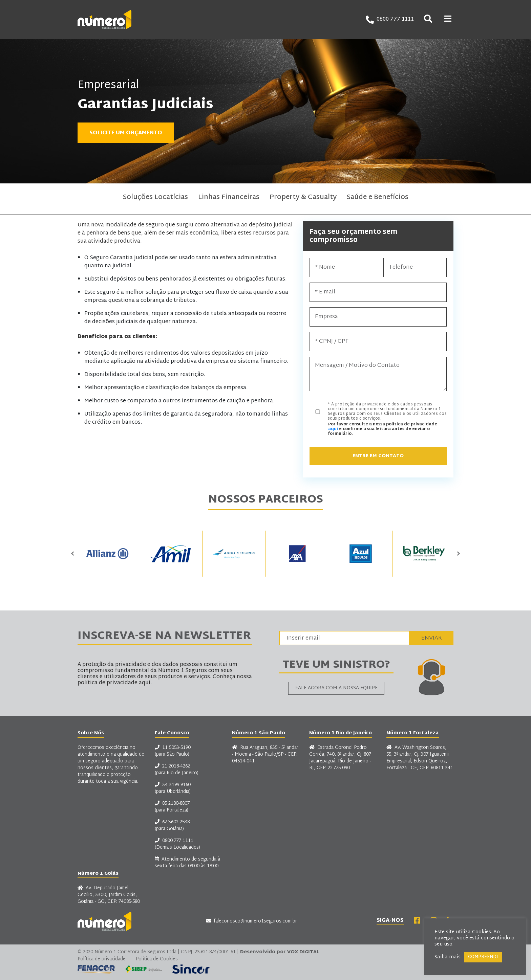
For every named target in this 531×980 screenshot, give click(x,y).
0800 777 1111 (390, 20)
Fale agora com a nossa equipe (336, 688)
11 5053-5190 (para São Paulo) (173, 751)
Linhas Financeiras (229, 198)
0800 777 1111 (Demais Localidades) (177, 844)
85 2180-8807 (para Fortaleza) (172, 807)
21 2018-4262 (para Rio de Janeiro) (177, 770)
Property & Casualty (303, 198)
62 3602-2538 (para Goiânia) (172, 826)
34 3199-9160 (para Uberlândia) (173, 788)
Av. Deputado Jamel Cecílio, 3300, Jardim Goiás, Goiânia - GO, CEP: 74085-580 (109, 895)
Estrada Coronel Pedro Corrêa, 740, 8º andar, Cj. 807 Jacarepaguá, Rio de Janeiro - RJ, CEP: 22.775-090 (340, 758)
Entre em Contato (378, 456)
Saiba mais (448, 957)
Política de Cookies (157, 959)
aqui (333, 429)
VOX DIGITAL (303, 952)
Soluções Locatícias (155, 198)
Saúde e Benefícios (378, 198)
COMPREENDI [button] (483, 957)
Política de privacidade (102, 959)
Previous (72, 554)
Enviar (432, 638)
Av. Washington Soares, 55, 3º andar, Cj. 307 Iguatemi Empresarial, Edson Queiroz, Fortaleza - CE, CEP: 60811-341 (420, 758)
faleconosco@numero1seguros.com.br (252, 921)
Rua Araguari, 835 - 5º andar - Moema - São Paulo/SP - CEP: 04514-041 (265, 755)
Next (459, 554)
